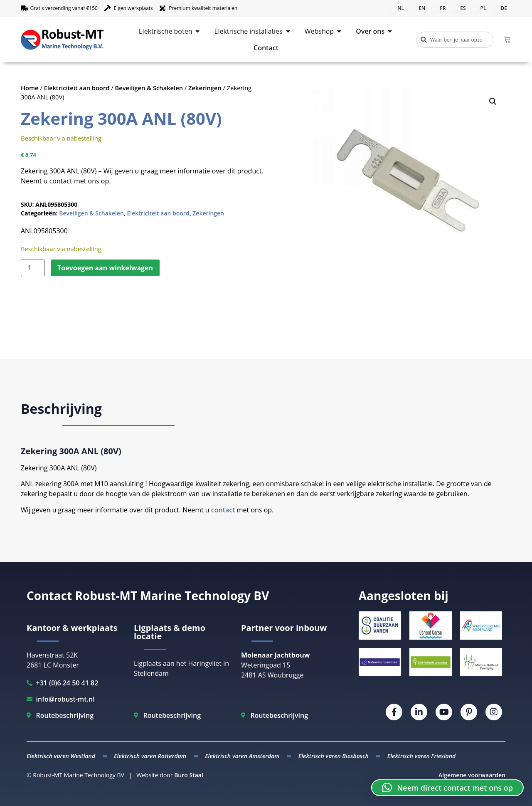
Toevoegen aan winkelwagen (105, 268)
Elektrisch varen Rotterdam (150, 756)
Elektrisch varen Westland (61, 756)
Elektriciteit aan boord (77, 88)
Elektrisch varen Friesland (421, 756)
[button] (493, 101)
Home (30, 88)
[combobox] (455, 40)
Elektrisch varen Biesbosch (334, 756)
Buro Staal (189, 775)
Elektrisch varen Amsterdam (242, 756)
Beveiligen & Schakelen (149, 88)
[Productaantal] (33, 268)
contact (223, 510)
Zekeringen (205, 88)
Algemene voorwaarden (472, 775)
